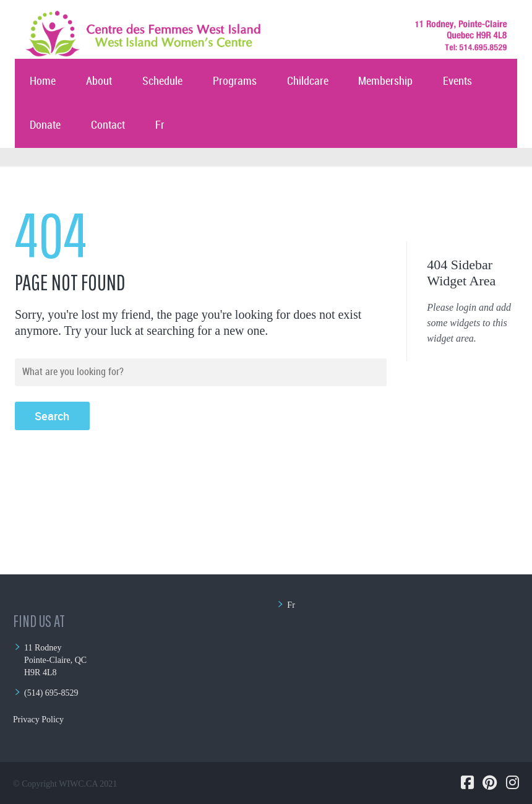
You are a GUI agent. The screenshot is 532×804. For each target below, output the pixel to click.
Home (43, 81)
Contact (108, 125)
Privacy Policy (38, 720)
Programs (235, 81)
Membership (385, 81)
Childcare (308, 81)
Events (457, 81)
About (99, 81)
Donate (45, 125)
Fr (160, 125)
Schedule (162, 81)
